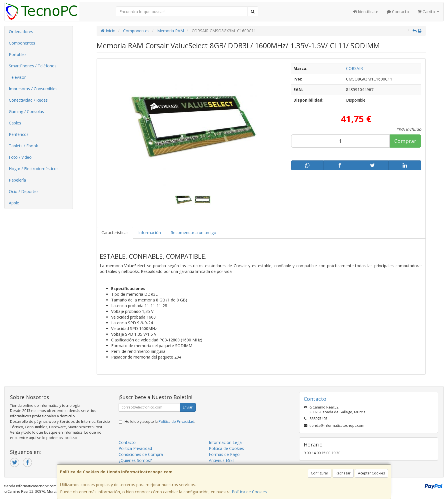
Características (115, 233)
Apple (14, 203)
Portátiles (18, 54)
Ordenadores (21, 32)
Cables (15, 123)
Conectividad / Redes (28, 100)
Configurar (320, 473)
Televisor (17, 77)
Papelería (17, 180)
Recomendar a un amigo (193, 233)
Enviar (188, 407)
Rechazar (343, 473)
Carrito (428, 12)
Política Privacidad (135, 448)
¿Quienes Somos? (135, 460)
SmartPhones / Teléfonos (33, 66)
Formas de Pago (224, 454)
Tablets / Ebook (23, 146)
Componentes (22, 43)
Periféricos (19, 134)
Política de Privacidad (176, 421)
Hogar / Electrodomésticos (34, 169)
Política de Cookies (249, 492)
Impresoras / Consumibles (33, 89)
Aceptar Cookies (371, 473)
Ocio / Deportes (24, 191)
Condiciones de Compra (141, 454)
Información (150, 233)
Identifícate (366, 12)
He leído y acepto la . (160, 421)
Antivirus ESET (222, 460)
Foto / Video (20, 157)
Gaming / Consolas (26, 111)
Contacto (398, 12)
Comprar (405, 141)
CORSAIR (354, 68)
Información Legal (226, 442)
